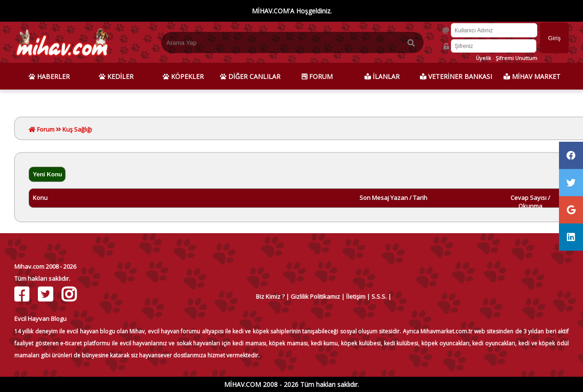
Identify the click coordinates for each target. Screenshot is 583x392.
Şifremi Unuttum (516, 58)
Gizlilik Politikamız (315, 296)
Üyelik (483, 58)
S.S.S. (379, 296)
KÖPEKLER (183, 76)
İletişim (356, 296)
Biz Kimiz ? (270, 296)
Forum (45, 129)
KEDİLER (116, 76)
